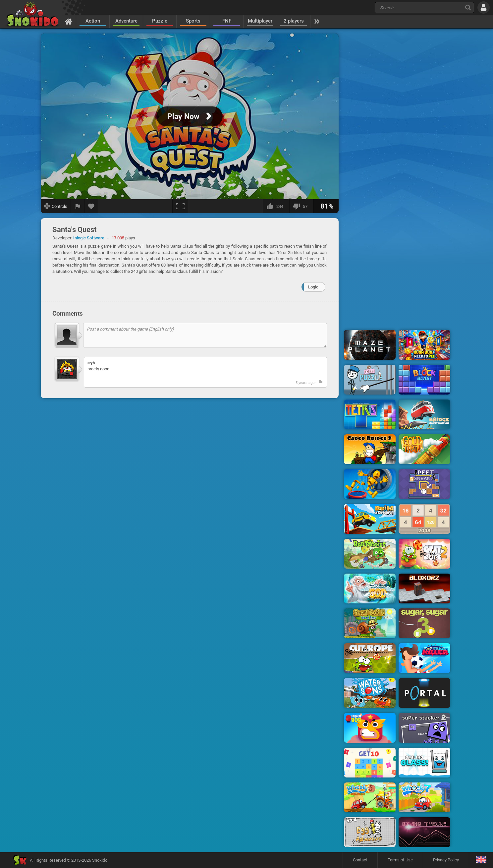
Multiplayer (260, 21)
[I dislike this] (301, 206)
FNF (227, 21)
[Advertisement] (397, 134)
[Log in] (484, 7)
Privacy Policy (446, 860)
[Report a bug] (78, 206)
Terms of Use (400, 860)
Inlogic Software (89, 238)
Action (93, 21)
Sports (193, 21)
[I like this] (276, 206)
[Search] (468, 7)
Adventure (126, 21)
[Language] (481, 860)
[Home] (69, 21)
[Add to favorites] (91, 206)
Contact (360, 860)
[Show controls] (56, 206)
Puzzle (160, 21)
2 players (294, 21)
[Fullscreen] (180, 206)
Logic (313, 287)
